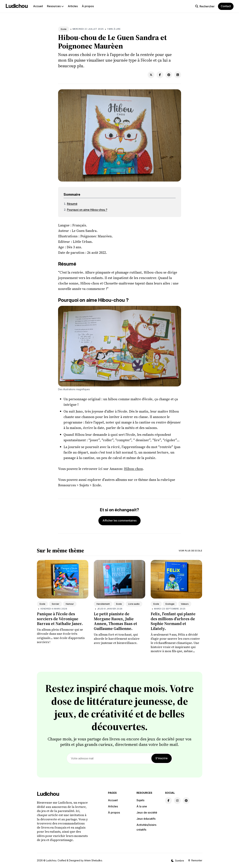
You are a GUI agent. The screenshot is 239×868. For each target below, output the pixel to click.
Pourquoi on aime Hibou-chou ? (87, 210)
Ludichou (17, 6)
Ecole (64, 29)
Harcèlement (103, 604)
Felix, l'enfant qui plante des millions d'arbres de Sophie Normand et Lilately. (173, 621)
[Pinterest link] (186, 801)
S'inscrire (162, 758)
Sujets (140, 800)
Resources (55, 6)
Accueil (38, 6)
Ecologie (170, 604)
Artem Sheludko (93, 860)
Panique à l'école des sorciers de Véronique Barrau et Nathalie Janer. (60, 619)
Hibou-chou (133, 469)
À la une (142, 806)
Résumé (72, 204)
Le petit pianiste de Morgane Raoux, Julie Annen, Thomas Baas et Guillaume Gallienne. (115, 621)
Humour (70, 604)
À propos (88, 6)
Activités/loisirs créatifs (146, 827)
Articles (73, 6)
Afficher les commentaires (119, 520)
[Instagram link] (177, 801)
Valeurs (185, 604)
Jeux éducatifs (146, 819)
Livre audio (134, 604)
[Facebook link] (168, 801)
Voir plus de (190, 551)
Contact (226, 6)
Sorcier (56, 604)
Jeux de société (147, 813)
